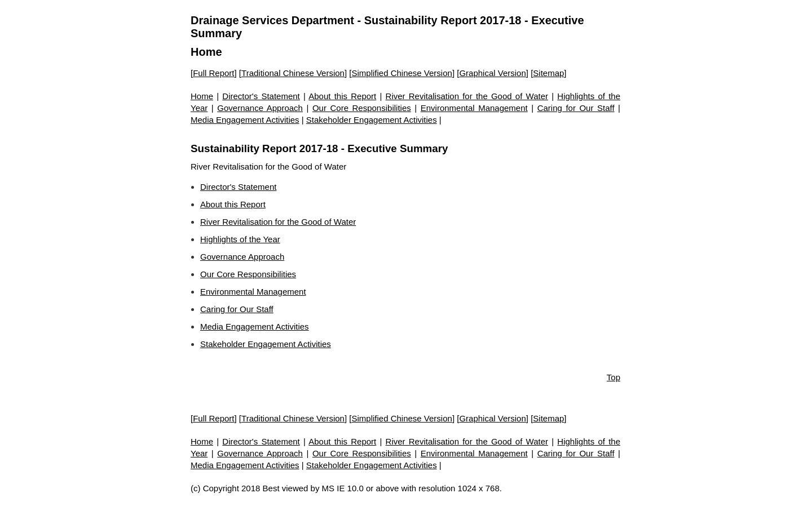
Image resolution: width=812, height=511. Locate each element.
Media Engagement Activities (245, 120)
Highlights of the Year (240, 239)
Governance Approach (260, 108)
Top (614, 377)
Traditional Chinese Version (293, 73)
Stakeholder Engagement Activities (372, 120)
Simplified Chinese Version (401, 73)
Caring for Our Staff (576, 108)
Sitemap (548, 73)
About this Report (342, 96)
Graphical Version (492, 73)
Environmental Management (474, 108)
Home (206, 52)
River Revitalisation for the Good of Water (467, 96)
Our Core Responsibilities (362, 108)
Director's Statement (261, 96)
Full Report (213, 73)
